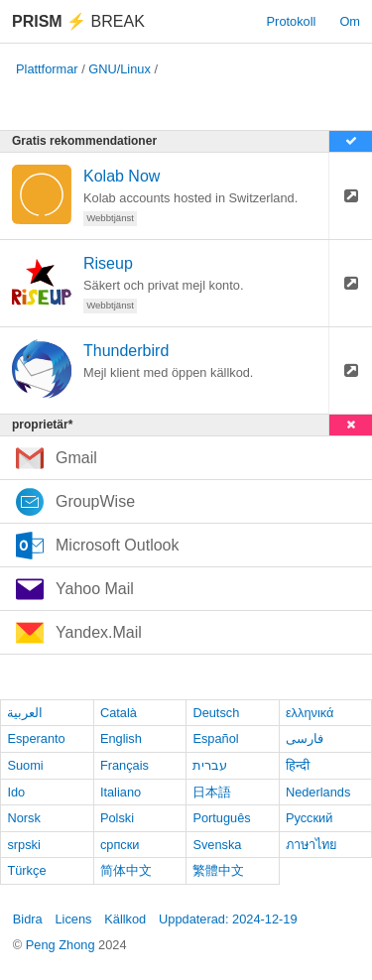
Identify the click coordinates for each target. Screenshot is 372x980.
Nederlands (318, 792)
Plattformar (47, 69)
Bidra (28, 919)
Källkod (125, 919)
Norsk (23, 818)
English (121, 738)
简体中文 (126, 870)
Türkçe (26, 870)
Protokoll (292, 21)
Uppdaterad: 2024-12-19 (228, 919)
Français (124, 765)
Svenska (217, 845)
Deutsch (216, 713)
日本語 (212, 792)
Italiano (121, 792)
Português (221, 818)
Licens (73, 919)
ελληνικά (310, 713)
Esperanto (36, 738)
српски (120, 845)
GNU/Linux (120, 69)
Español (215, 738)
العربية (25, 713)
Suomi (25, 765)
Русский (309, 818)
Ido (16, 792)
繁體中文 (218, 870)
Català (119, 713)
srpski (23, 845)
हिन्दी (298, 765)
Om (350, 21)
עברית (210, 765)
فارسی (305, 738)
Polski (117, 818)
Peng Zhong (62, 945)
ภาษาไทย (311, 845)
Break (78, 21)
